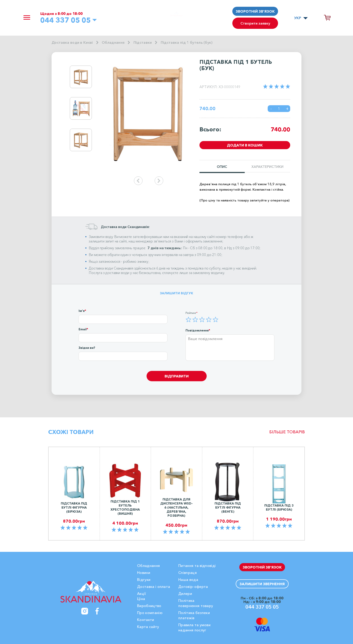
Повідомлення (197, 330)
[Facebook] (97, 611)
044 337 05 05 (66, 20)
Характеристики (267, 167)
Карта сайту (148, 627)
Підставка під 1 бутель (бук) (187, 42)
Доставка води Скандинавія (111, 268)
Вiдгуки (144, 580)
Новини (144, 573)
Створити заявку (255, 23)
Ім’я (82, 311)
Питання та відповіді (197, 566)
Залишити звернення (262, 584)
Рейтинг (191, 313)
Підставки (143, 42)
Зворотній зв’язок (255, 11)
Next (104, 108)
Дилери (185, 594)
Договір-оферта (193, 587)
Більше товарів (287, 432)
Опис (222, 167)
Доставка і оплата (154, 587)
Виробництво (149, 606)
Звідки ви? (87, 348)
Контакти (146, 620)
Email (83, 329)
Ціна (141, 599)
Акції (142, 594)
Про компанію (150, 613)
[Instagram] (85, 611)
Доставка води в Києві (72, 42)
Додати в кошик (245, 145)
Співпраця (188, 573)
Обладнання (113, 42)
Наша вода (188, 580)
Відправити (177, 376)
